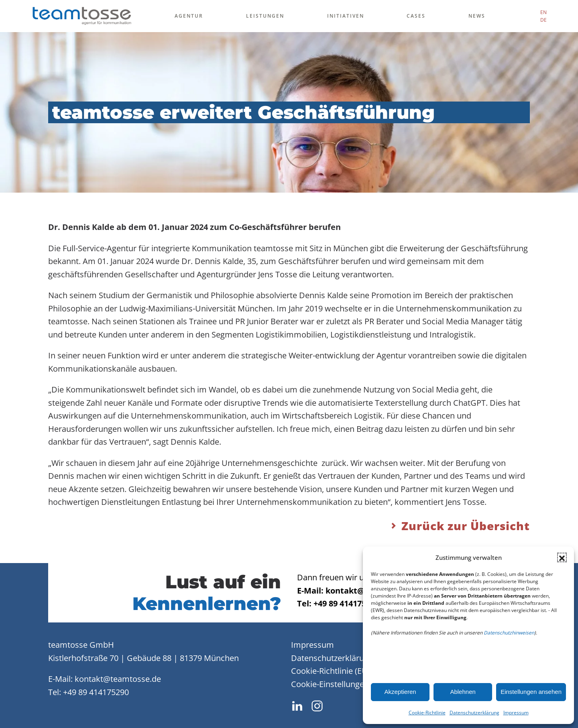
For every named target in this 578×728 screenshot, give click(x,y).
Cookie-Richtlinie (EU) (331, 671)
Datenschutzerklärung (474, 713)
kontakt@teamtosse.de (118, 679)
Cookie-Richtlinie (427, 713)
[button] (562, 557)
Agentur (189, 16)
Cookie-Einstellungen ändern (344, 684)
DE (543, 20)
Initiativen (346, 16)
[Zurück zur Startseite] (82, 16)
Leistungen (265, 16)
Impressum (516, 713)
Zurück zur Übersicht (460, 526)
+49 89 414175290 (96, 692)
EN (543, 12)
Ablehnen (463, 692)
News (477, 16)
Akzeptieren (400, 692)
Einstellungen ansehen (531, 692)
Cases (416, 16)
